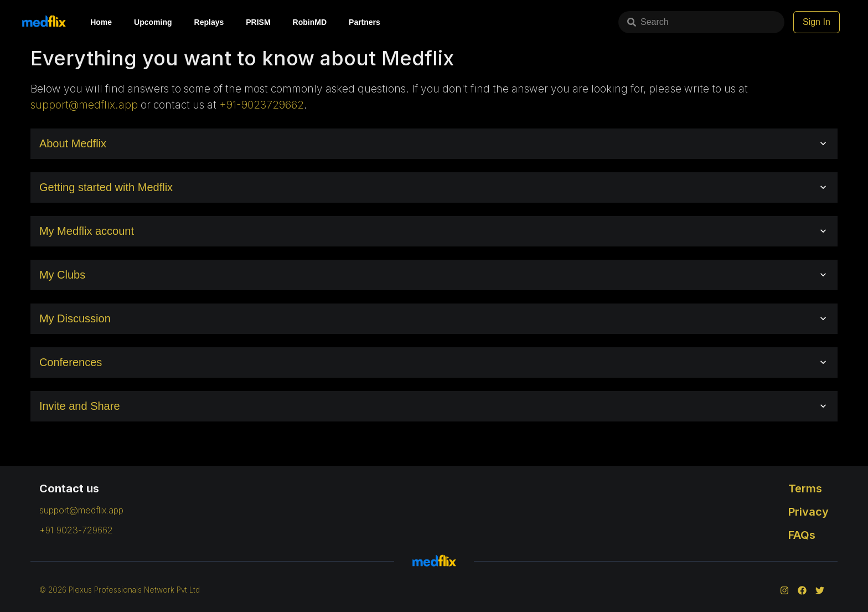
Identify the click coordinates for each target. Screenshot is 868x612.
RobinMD (310, 22)
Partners (365, 22)
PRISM (258, 22)
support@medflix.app (84, 105)
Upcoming (153, 22)
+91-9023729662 (262, 105)
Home (101, 22)
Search (648, 22)
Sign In (817, 22)
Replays (209, 22)
